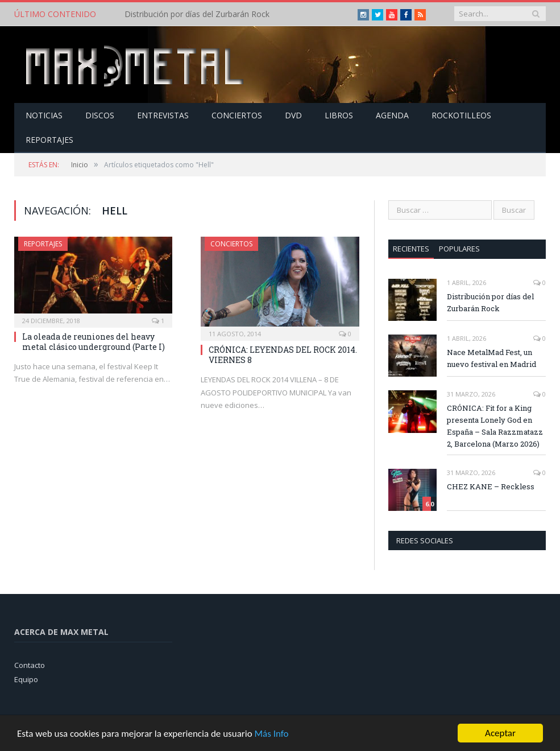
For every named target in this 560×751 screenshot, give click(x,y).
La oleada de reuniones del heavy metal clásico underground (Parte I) (94, 342)
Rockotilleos (461, 115)
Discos (100, 115)
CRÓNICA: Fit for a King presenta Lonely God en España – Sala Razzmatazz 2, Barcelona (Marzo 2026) (495, 426)
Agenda (392, 115)
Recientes (411, 249)
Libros (339, 115)
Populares (459, 249)
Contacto (30, 665)
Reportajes (49, 140)
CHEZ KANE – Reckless (491, 486)
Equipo (26, 679)
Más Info (271, 734)
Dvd (293, 115)
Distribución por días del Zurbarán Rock (197, 14)
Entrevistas (163, 115)
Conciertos (237, 115)
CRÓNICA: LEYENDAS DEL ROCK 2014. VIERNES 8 (283, 355)
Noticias (44, 115)
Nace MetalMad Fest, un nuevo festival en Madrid (491, 358)
